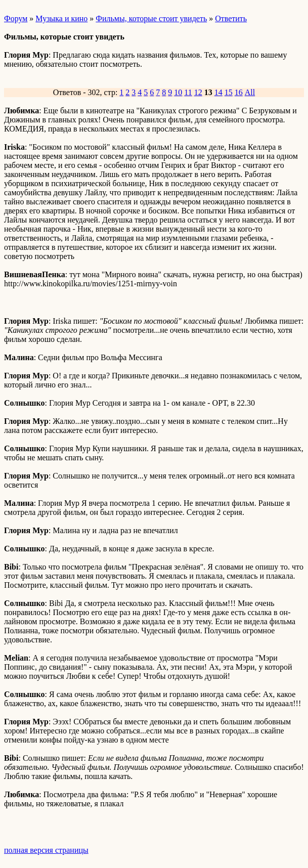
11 (188, 92)
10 (178, 92)
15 (229, 92)
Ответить (231, 18)
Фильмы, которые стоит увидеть (151, 18)
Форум (16, 18)
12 (198, 92)
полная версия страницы (46, 850)
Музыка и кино (61, 18)
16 (239, 92)
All (250, 92)
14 (218, 92)
